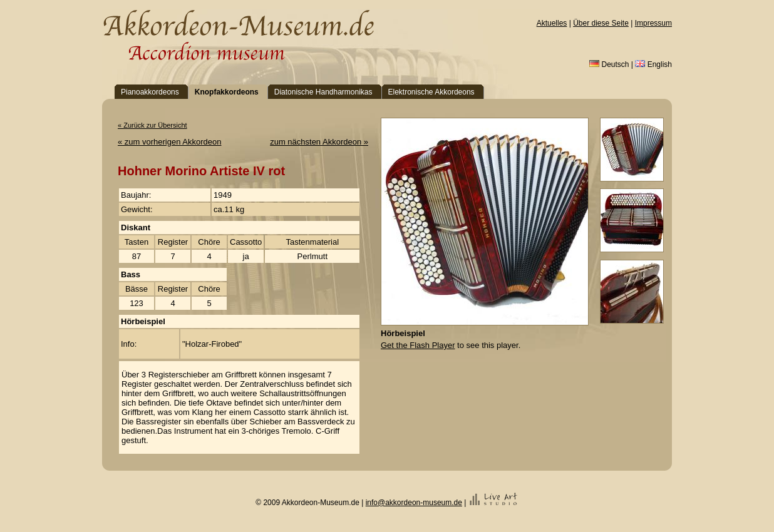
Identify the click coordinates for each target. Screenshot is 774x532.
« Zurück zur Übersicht (152, 125)
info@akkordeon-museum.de (414, 503)
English (653, 64)
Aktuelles (552, 23)
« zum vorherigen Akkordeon (169, 142)
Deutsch (609, 64)
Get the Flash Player (418, 345)
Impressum (653, 23)
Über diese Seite (601, 23)
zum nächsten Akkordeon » (319, 142)
